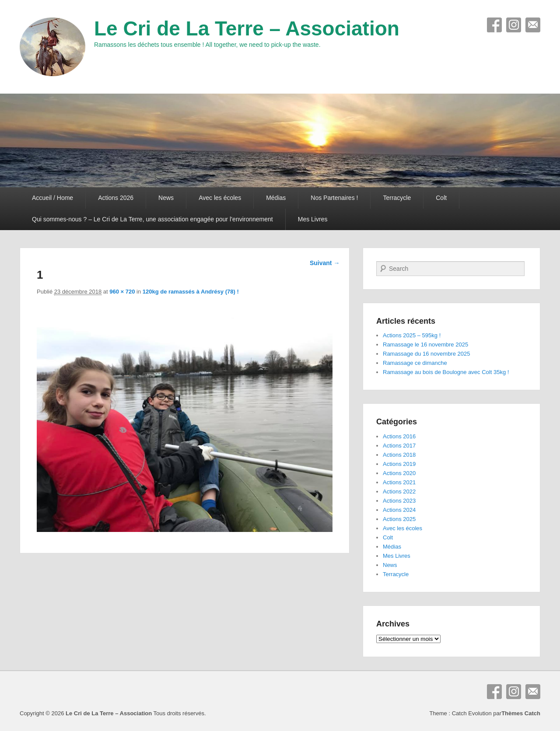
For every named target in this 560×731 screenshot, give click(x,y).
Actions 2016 (399, 436)
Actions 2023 (399, 501)
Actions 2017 (399, 446)
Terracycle (397, 198)
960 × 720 (122, 292)
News (166, 198)
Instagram (514, 25)
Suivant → (325, 263)
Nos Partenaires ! (334, 198)
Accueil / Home (52, 198)
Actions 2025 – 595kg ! (412, 335)
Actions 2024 (399, 510)
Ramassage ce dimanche (415, 363)
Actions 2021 (399, 482)
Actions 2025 (399, 519)
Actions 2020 (399, 473)
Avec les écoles (220, 198)
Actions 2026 (116, 198)
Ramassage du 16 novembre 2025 (426, 354)
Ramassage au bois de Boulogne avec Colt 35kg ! (446, 372)
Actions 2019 (399, 464)
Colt (441, 198)
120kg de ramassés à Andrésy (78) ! (191, 292)
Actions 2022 (399, 491)
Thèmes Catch (521, 713)
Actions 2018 (399, 455)
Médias (276, 198)
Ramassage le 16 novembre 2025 (425, 345)
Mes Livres (313, 219)
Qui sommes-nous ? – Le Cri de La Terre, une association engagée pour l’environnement (152, 219)
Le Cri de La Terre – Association (247, 28)
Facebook (494, 25)
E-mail (533, 25)
